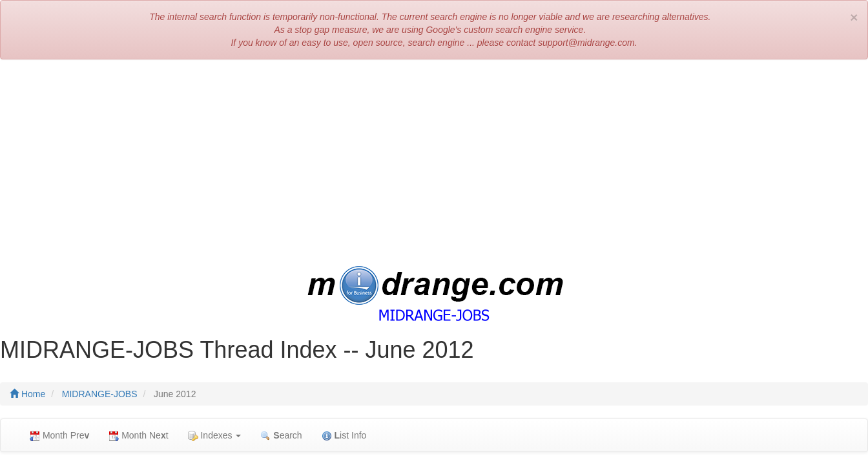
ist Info (344, 436)
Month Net (138, 436)
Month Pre (59, 436)
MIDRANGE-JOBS (100, 394)
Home (27, 394)
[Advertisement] (434, 163)
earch (281, 436)
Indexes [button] (215, 436)
